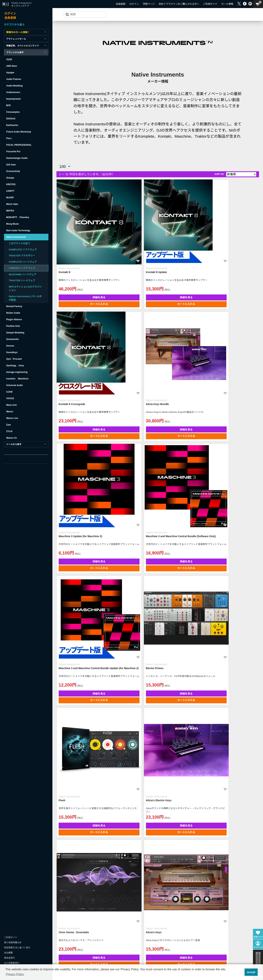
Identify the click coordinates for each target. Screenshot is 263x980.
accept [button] (251, 972)
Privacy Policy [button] (15, 974)
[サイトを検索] (83, 14)
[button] (241, 972)
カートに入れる (81, 268)
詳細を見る (81, 261)
